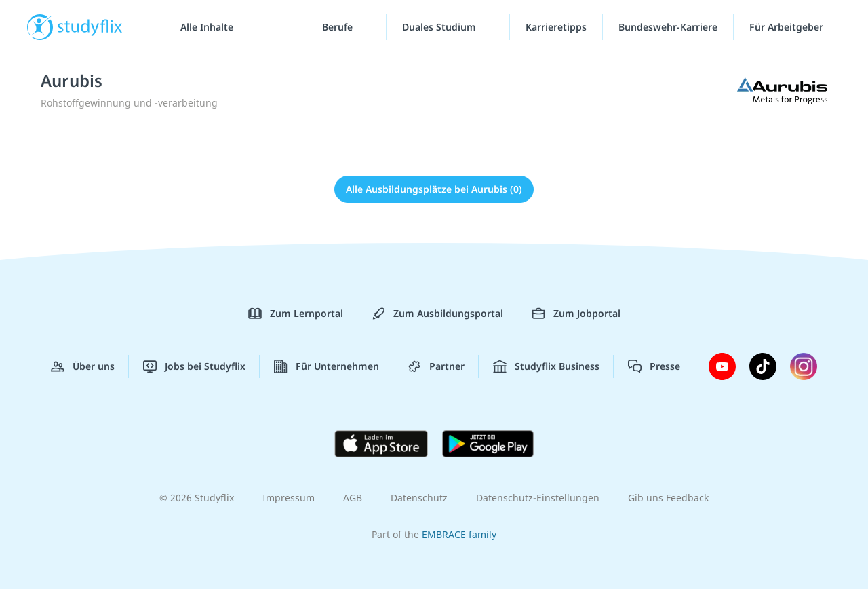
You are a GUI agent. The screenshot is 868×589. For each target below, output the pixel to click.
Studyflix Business (546, 366)
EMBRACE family (459, 534)
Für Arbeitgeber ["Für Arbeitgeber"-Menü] (788, 27)
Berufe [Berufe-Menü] (339, 27)
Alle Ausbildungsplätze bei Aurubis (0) (434, 189)
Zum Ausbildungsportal (437, 313)
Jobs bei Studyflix (194, 366)
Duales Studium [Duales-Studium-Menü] (440, 27)
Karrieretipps (556, 27)
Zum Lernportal (296, 313)
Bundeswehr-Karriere (668, 27)
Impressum (289, 498)
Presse (654, 366)
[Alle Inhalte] (202, 27)
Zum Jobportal (576, 313)
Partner (436, 366)
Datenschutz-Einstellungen (538, 498)
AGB (353, 498)
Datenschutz (419, 498)
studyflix (90, 27)
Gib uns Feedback (668, 498)
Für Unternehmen (327, 366)
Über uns (83, 366)
